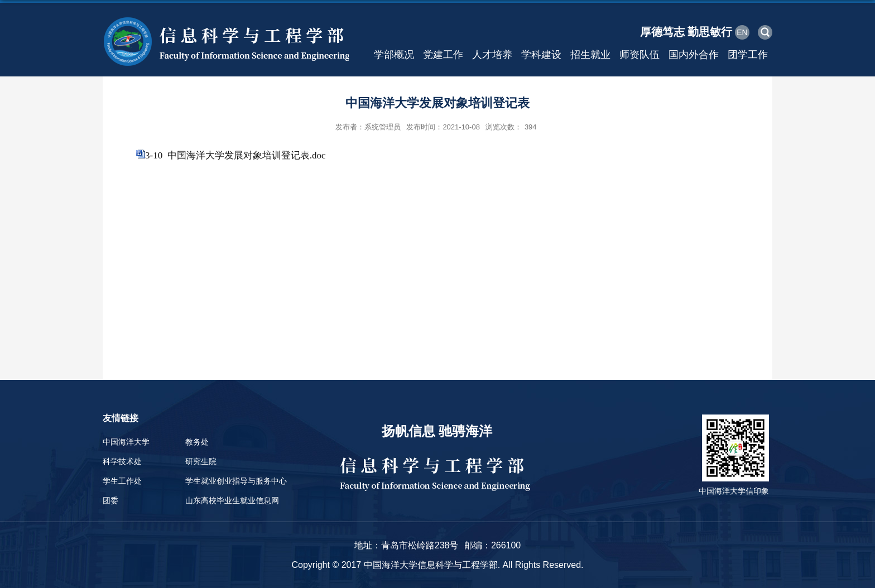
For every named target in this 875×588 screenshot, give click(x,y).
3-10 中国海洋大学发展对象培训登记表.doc (235, 155)
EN (742, 32)
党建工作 (443, 55)
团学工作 (748, 55)
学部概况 (394, 55)
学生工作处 (122, 481)
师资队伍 (640, 55)
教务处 (197, 442)
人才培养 (492, 55)
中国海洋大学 (126, 442)
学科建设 (541, 55)
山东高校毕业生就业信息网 (232, 500)
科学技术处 (122, 461)
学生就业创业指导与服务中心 (236, 481)
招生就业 (590, 55)
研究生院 (201, 461)
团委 (110, 500)
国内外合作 (694, 55)
